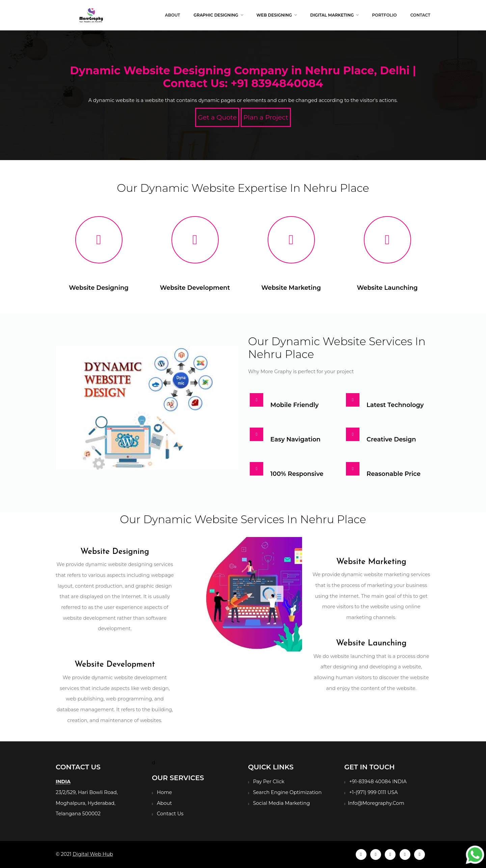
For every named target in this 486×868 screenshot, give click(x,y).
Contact (420, 15)
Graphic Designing (218, 15)
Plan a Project (266, 117)
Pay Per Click (269, 782)
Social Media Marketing (281, 803)
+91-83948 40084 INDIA (378, 782)
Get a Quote (217, 117)
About (173, 15)
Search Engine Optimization (287, 792)
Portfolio (384, 15)
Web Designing (277, 15)
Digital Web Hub (93, 854)
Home (165, 792)
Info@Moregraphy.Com (376, 803)
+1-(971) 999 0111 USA (374, 792)
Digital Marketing (334, 15)
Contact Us (170, 814)
